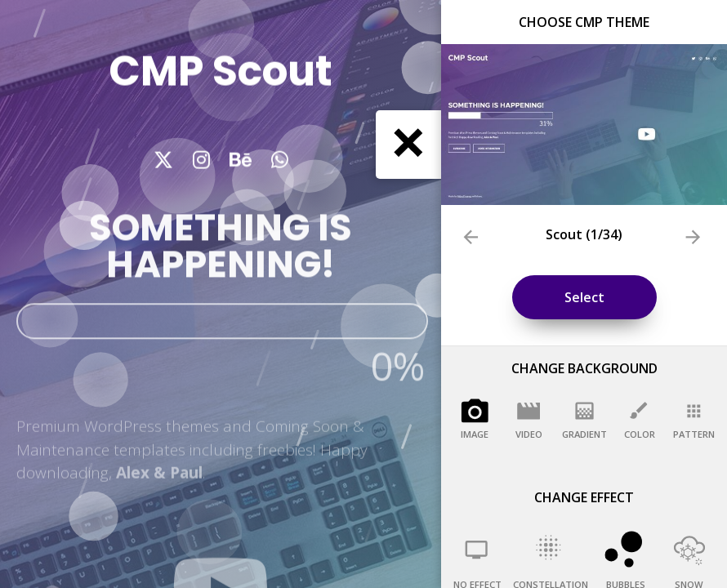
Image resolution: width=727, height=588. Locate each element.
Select (584, 297)
